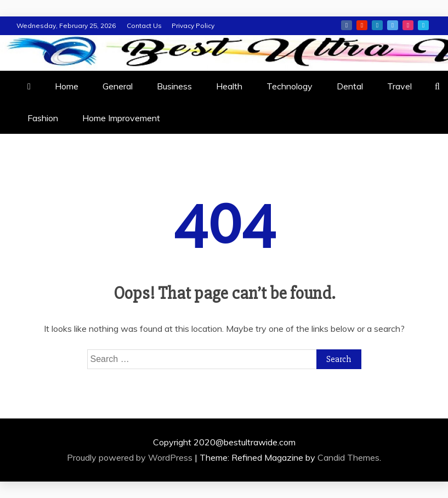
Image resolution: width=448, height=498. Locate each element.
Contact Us (144, 26)
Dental (350, 86)
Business (174, 86)
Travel (399, 86)
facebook (347, 25)
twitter (393, 25)
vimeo (423, 25)
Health (229, 86)
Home (67, 86)
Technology (290, 86)
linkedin (377, 25)
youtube (362, 25)
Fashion (43, 118)
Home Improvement (121, 118)
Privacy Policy (193, 26)
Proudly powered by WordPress (131, 457)
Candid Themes (348, 457)
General (118, 86)
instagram (408, 25)
